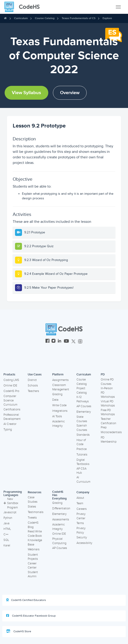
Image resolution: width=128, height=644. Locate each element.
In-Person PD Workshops (108, 393)
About (80, 498)
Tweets (32, 518)
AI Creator (10, 424)
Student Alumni (33, 574)
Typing (8, 429)
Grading (57, 394)
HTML (7, 529)
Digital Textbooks (83, 462)
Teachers (33, 391)
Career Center (32, 566)
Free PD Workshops (108, 412)
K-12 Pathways (83, 399)
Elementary (84, 412)
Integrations (60, 411)
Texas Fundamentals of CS (79, 18)
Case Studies (33, 500)
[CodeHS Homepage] (24, 7)
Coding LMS (11, 380)
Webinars (34, 549)
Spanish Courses (82, 428)
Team (80, 503)
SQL (6, 540)
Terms (80, 523)
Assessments (61, 519)
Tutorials (82, 455)
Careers (82, 509)
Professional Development (12, 417)
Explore (107, 18)
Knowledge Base (35, 542)
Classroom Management (61, 387)
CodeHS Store (19, 631)
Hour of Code (81, 442)
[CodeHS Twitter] (73, 341)
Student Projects (33, 557)
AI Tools (57, 416)
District (32, 380)
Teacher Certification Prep (108, 423)
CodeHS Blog (33, 525)
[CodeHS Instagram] (53, 341)
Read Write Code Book (35, 534)
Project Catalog (82, 390)
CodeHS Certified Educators (26, 600)
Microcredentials (111, 432)
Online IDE (10, 386)
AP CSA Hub (81, 471)
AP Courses (84, 406)
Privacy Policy (81, 530)
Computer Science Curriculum (10, 400)
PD (103, 374)
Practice (82, 449)
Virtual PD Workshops (108, 404)
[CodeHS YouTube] (66, 341)
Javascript (10, 512)
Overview (70, 93)
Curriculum (21, 18)
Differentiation (61, 508)
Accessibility (84, 543)
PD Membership (109, 440)
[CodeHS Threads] (80, 341)
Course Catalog (45, 18)
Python (8, 518)
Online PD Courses (107, 382)
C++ (6, 534)
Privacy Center (81, 516)
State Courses (82, 419)
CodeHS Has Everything (59, 495)
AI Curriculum (83, 480)
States (32, 507)
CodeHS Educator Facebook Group (31, 616)
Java (6, 523)
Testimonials (36, 512)
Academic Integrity (58, 424)
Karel (7, 545)
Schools (33, 386)
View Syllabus (26, 93)
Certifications (12, 409)
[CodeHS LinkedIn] (59, 341)
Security (82, 537)
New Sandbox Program (11, 503)
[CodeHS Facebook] (47, 341)
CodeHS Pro (11, 391)
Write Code (59, 405)
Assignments (60, 380)
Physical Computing (59, 541)
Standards (83, 435)
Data (55, 400)
